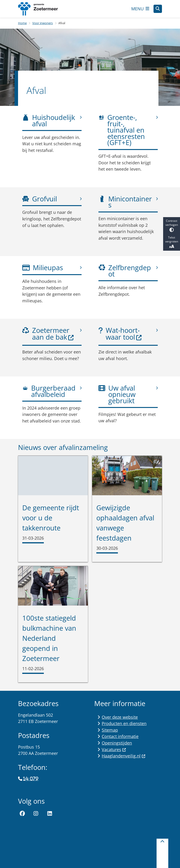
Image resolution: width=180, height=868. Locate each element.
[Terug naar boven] (162, 853)
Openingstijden (117, 743)
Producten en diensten (124, 723)
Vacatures (114, 749)
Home (22, 23)
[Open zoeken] (158, 9)
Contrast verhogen (172, 225)
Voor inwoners (43, 23)
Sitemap (110, 730)
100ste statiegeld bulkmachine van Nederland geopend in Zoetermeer (49, 638)
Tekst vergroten (172, 242)
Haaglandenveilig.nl (124, 756)
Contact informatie (120, 736)
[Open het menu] (140, 9)
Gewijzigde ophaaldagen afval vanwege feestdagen (125, 523)
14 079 (31, 779)
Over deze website (120, 717)
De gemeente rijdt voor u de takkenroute (51, 518)
